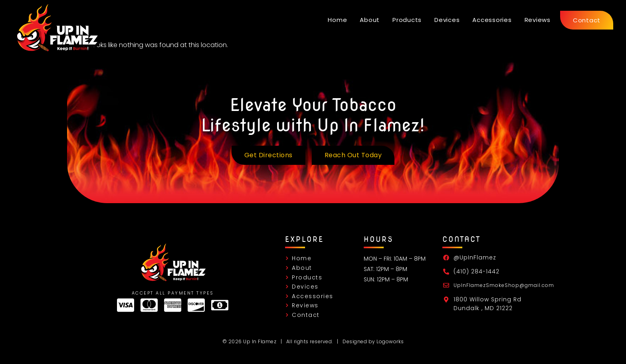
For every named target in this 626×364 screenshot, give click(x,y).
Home (337, 20)
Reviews (538, 20)
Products (407, 20)
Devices (447, 20)
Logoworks (390, 341)
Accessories (492, 20)
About (370, 20)
